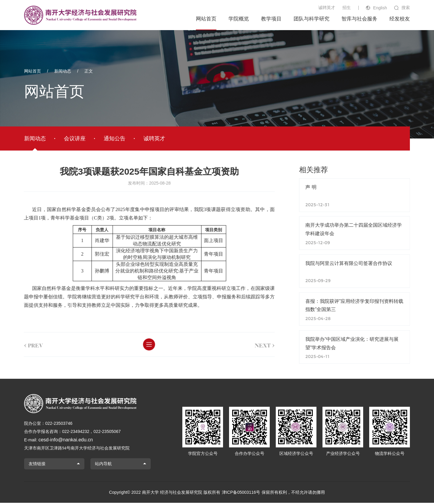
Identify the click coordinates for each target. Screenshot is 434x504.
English (380, 8)
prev (25, 344)
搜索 (406, 8)
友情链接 (37, 465)
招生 (347, 8)
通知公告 (115, 138)
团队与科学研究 (311, 19)
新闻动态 (63, 71)
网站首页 (206, 19)
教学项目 (271, 19)
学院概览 (239, 19)
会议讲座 (75, 138)
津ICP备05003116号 (241, 493)
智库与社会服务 (359, 19)
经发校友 (400, 19)
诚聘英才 (327, 8)
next (256, 344)
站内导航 (103, 465)
